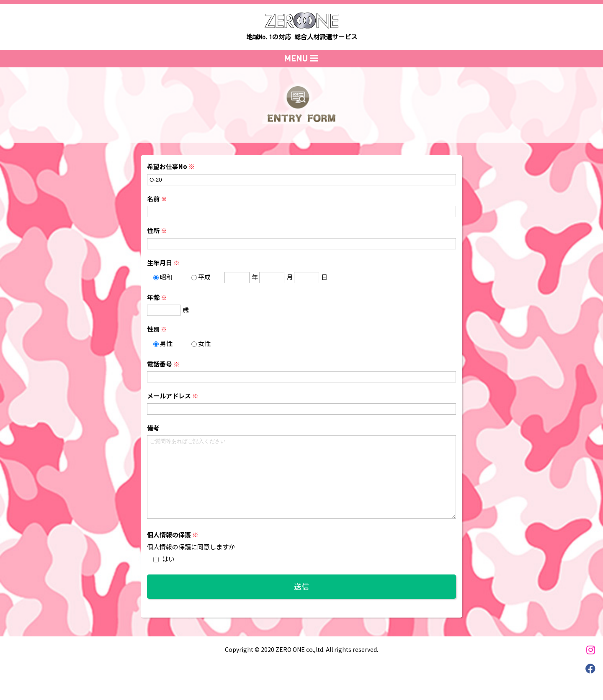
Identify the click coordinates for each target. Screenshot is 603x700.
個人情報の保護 (169, 547)
